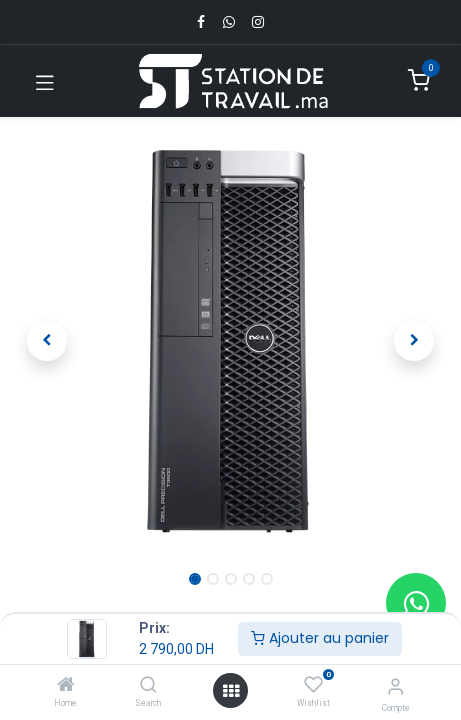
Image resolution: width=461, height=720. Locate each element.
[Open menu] (231, 691)
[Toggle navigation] (45, 81)
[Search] (148, 686)
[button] (47, 341)
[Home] (66, 686)
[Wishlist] (313, 685)
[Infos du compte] (395, 686)
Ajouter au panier (320, 638)
